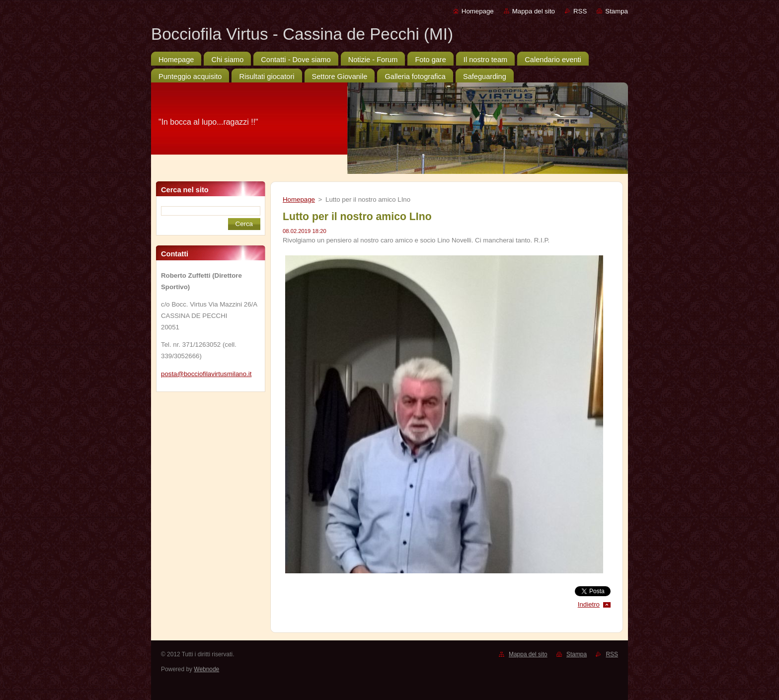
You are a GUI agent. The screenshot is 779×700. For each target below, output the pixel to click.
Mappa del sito (534, 11)
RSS (580, 11)
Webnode (206, 669)
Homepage (478, 11)
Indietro (589, 604)
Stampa (617, 11)
